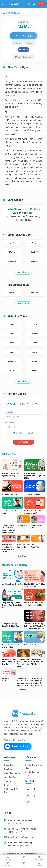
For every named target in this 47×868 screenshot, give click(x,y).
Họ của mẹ (9, 422)
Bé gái (31, 433)
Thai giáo (8, 769)
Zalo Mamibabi (17, 746)
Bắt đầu (42, 4)
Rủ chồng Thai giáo (34, 766)
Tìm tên (23, 442)
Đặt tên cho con (14, 13)
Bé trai (19, 433)
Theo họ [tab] (12, 404)
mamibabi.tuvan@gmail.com (21, 837)
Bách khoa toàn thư (11, 791)
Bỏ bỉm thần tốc (33, 774)
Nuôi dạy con (10, 777)
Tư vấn (7, 785)
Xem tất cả (23, 272)
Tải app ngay (23, 36)
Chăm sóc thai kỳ (12, 773)
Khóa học (8, 781)
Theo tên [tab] (25, 404)
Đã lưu (37, 404)
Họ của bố (9, 412)
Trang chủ (8, 765)
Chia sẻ (23, 50)
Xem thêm (23, 556)
